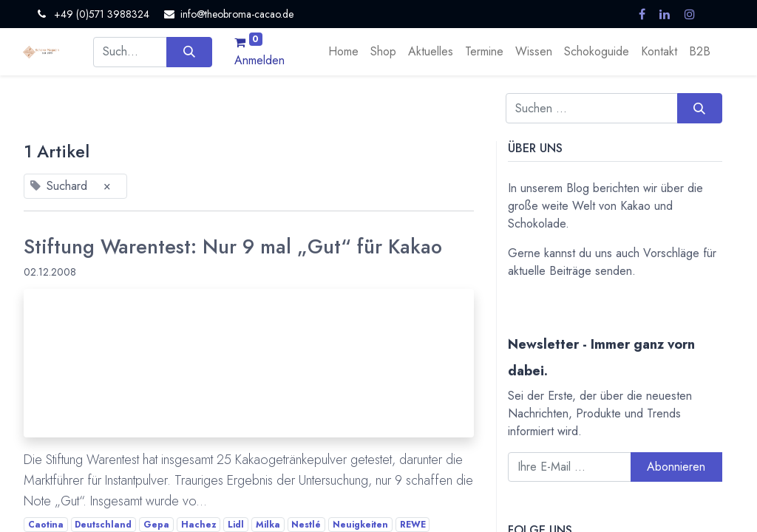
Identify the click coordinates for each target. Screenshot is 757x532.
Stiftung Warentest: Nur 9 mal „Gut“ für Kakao (233, 247)
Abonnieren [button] (676, 467)
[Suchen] (189, 52)
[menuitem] (343, 52)
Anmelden (259, 60)
